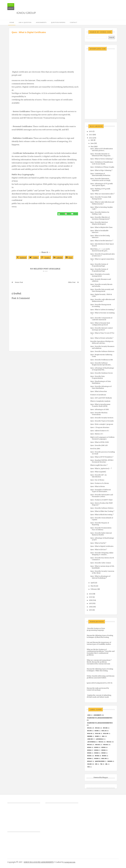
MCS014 (89, 750)
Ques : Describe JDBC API (99, 445)
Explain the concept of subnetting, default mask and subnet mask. (99, 696)
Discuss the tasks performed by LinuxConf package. (98, 689)
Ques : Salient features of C (100, 431)
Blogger (105, 777)
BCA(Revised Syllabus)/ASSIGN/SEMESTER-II (100, 723)
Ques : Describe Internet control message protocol (101, 329)
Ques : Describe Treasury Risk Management (101, 198)
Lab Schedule (91, 742)
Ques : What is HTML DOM (99, 442)
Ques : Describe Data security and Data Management (102, 290)
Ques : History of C (97, 434)
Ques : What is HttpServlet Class (101, 227)
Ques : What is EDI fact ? (99, 550)
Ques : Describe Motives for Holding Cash (100, 213)
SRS (96, 764)
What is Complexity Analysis (100, 401)
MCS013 (103, 747)
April (92, 583)
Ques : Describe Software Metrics (102, 508)
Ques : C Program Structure (100, 427)
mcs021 (89, 753)
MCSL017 (90, 761)
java (103, 736)
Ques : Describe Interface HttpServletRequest (99, 223)
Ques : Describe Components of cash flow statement (101, 319)
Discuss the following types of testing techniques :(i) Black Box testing (100, 636)
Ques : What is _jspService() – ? (101, 469)
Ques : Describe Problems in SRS (102, 360)
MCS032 (97, 756)
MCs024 (103, 753)
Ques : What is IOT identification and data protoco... (102, 150)
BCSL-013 (104, 731)
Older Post (72, 282)
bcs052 (97, 731)
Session (110, 761)
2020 (91, 597)
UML (106, 764)
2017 (90, 603)
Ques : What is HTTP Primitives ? (102, 457)
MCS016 (103, 750)
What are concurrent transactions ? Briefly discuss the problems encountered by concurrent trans (99, 662)
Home (12, 22)
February (94, 589)
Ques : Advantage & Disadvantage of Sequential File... (102, 369)
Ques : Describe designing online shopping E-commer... (102, 554)
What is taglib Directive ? (99, 465)
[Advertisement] (45, 50)
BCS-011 (89, 728)
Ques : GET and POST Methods (101, 398)
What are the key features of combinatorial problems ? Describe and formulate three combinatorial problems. (101, 652)
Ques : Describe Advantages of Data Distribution (101, 387)
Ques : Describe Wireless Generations (99, 414)
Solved (89, 764)
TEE (101, 764)
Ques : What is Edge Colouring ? (101, 170)
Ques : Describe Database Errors (102, 373)
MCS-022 (106, 745)
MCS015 (96, 750)
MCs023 (96, 753)
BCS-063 (89, 731)
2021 (91, 594)
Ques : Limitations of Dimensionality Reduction (100, 175)
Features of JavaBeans (98, 395)
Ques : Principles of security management (100, 275)
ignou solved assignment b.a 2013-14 (100, 683)
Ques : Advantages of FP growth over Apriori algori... (101, 185)
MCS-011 (101, 742)
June (92, 143)
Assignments (41, 22)
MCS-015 (98, 745)
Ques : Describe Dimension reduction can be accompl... (101, 180)
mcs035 (96, 759)
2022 (91, 138)
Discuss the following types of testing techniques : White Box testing (100, 670)
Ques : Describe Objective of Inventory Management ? (100, 218)
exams (97, 736)
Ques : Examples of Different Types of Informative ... (100, 491)
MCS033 (104, 756)
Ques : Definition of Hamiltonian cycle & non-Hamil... (102, 163)
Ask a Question (25, 22)
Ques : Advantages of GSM (99, 410)
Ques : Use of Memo (97, 480)
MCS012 (96, 747)
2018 (90, 600)
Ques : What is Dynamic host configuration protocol (100, 324)
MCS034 (89, 759)
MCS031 (89, 756)
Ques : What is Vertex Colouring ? (102, 159)
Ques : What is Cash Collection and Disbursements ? (102, 203)
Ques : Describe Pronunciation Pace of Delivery (101, 529)
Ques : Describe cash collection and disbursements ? (103, 300)
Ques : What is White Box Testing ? (102, 511)
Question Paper (100, 761)
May (92, 147)
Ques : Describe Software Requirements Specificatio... (101, 364)
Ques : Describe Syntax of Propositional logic (99, 265)
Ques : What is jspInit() (98, 472)
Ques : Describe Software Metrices (102, 351)
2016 (90, 607)
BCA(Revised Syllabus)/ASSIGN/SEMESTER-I (100, 718)
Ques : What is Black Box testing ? (102, 515)
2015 (90, 610)
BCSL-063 (106, 734)
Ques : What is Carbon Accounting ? (103, 310)
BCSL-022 (98, 734)
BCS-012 (97, 728)
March (93, 586)
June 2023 (90, 739)
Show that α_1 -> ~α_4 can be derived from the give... (100, 250)
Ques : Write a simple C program (102, 424)
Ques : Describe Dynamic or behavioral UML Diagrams (100, 155)
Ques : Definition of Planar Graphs (102, 167)
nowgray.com (70, 862)
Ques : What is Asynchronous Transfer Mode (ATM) (100, 405)
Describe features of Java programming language (96, 629)
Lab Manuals (100, 739)
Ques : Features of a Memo (100, 483)
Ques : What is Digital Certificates (102, 546)
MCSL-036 (104, 759)
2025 (91, 131)
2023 (91, 135)
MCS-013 (90, 745)
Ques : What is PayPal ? (98, 543)
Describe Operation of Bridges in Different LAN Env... (102, 342)
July (92, 140)
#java (89, 715)
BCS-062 (105, 728)
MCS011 (89, 747)
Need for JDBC (95, 449)
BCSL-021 (90, 734)
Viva (89, 767)
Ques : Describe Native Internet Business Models (101, 534)
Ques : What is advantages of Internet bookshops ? (100, 577)
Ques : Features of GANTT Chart (101, 500)
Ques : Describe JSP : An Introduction (98, 476)
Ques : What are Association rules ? (102, 194)
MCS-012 (109, 742)
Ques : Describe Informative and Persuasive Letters (102, 496)
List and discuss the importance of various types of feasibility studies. (99, 643)
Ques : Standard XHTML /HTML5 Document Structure (102, 461)
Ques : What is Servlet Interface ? (102, 241)
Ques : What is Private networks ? (102, 338)
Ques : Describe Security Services (102, 418)
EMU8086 (90, 736)
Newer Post (19, 282)
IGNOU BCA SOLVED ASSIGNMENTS (39, 862)
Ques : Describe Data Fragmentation (97, 377)
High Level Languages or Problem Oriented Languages (102, 438)
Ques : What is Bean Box (99, 391)
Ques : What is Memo (98, 487)
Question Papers (58, 22)
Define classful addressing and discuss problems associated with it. (101, 677)
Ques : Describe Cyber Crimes (101, 563)
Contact (73, 22)
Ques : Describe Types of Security (102, 421)
